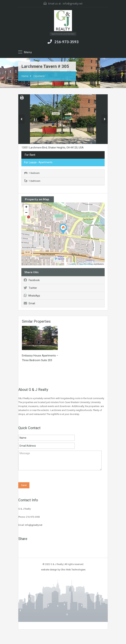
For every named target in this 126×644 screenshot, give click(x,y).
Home (25, 76)
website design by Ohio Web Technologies (63, 570)
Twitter (30, 288)
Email (29, 303)
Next (105, 119)
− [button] (26, 213)
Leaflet (72, 264)
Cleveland (39, 76)
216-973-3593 (66, 42)
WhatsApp (32, 296)
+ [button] (26, 207)
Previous (21, 119)
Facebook (32, 280)
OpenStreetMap (86, 264)
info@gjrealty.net (73, 4)
